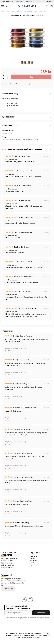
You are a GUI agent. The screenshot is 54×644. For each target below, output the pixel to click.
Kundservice (33, 556)
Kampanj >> (29, 1)
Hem (2, 11)
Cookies (31, 563)
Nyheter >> (19, 1)
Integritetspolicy (34, 565)
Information (49, 1)
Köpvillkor (32, 558)
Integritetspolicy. (44, 618)
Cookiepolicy (33, 561)
